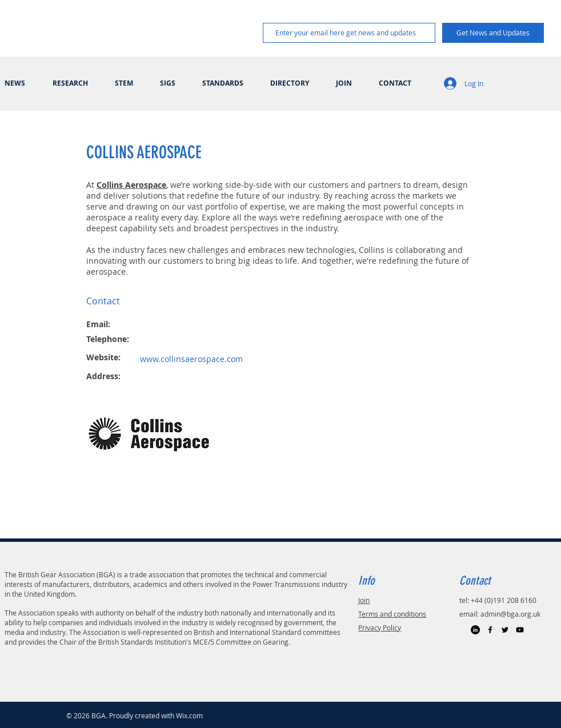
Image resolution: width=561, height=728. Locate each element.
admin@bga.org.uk (510, 614)
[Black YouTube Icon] (520, 630)
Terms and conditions (392, 614)
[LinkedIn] (475, 630)
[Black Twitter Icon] (505, 630)
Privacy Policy (380, 628)
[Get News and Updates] (493, 33)
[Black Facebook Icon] (490, 630)
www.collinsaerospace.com (191, 359)
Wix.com (189, 715)
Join (364, 600)
